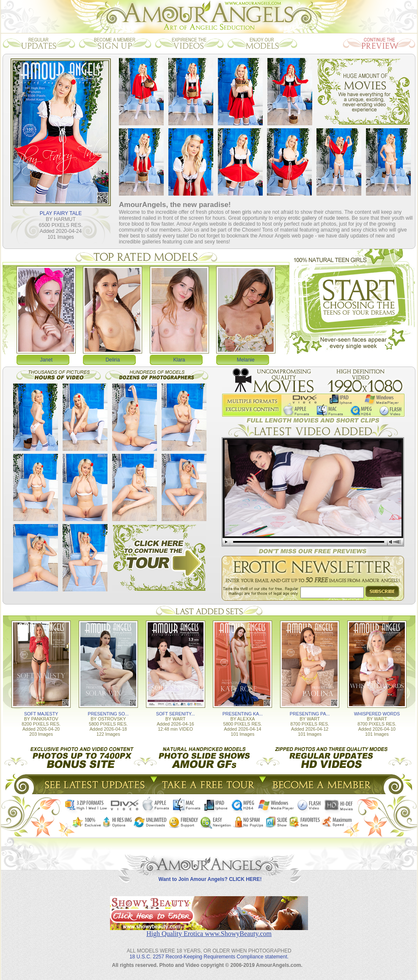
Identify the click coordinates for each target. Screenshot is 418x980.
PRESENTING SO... (109, 714)
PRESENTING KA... (243, 714)
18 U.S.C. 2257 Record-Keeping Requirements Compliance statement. (209, 957)
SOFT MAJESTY (41, 714)
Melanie (246, 360)
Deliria (113, 360)
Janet (46, 360)
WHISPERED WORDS (377, 714)
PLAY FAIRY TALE (61, 213)
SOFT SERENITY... (176, 714)
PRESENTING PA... (310, 714)
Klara (179, 360)
